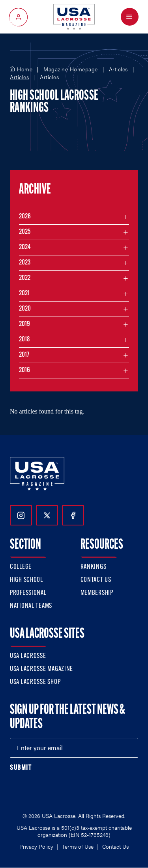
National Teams (31, 606)
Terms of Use (78, 846)
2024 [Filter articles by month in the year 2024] (25, 247)
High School (26, 580)
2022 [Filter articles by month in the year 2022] (25, 278)
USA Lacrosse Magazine (41, 669)
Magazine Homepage (71, 69)
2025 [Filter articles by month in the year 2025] (25, 232)
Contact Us (96, 580)
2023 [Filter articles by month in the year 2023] (25, 263)
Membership (97, 593)
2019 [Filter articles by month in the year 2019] (24, 324)
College (21, 567)
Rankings (94, 567)
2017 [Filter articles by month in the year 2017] (24, 355)
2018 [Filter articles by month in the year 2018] (24, 340)
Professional (28, 593)
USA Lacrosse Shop (35, 682)
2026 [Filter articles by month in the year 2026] (25, 217)
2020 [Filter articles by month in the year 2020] (25, 309)
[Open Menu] (130, 17)
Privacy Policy (36, 846)
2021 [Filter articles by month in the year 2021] (24, 293)
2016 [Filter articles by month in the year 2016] (24, 370)
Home (25, 69)
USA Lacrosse (28, 656)
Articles (118, 69)
